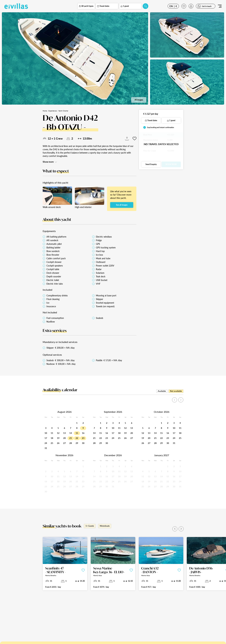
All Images (139, 100)
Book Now (171, 164)
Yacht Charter (63, 111)
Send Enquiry (151, 164)
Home (45, 111)
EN (171, 6)
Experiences (53, 111)
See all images (122, 205)
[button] (175, 529)
